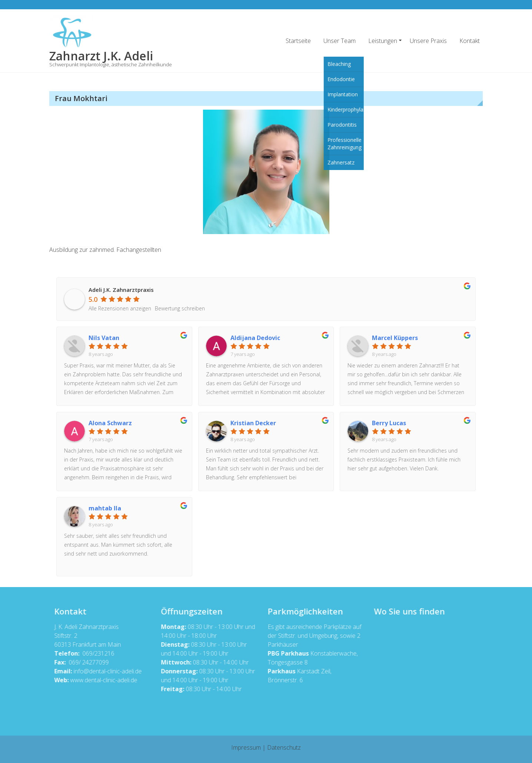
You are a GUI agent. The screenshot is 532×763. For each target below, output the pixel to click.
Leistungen (383, 41)
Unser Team (340, 41)
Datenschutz (284, 747)
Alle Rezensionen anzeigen (120, 308)
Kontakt (470, 41)
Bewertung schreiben (180, 308)
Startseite (298, 41)
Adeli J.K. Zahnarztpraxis (121, 290)
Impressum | (249, 747)
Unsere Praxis (428, 41)
